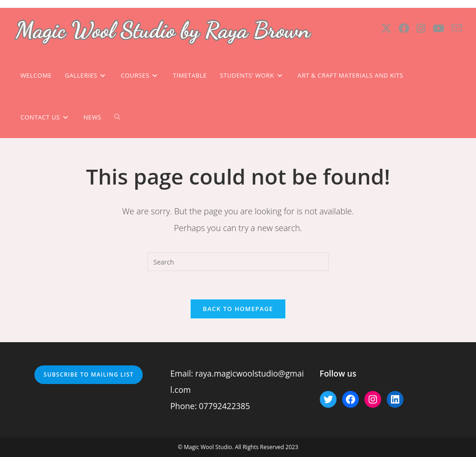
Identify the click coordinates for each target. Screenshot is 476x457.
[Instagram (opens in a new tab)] (421, 28)
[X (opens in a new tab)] (386, 28)
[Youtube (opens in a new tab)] (439, 28)
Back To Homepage (238, 309)
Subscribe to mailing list (89, 374)
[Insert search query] (238, 262)
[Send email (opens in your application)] (457, 28)
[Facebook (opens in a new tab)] (404, 28)
